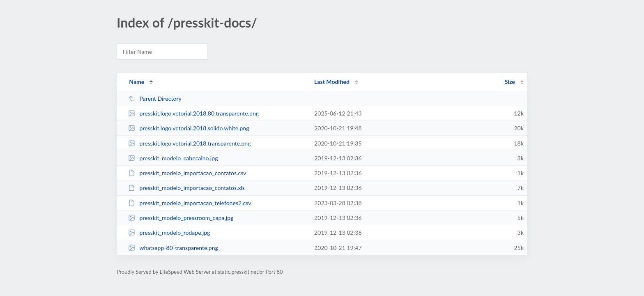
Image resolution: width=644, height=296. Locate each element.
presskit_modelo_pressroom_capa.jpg (181, 218)
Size (510, 82)
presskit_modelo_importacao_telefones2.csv (190, 203)
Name (137, 82)
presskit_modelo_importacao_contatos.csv (187, 173)
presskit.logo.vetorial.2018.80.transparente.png (193, 113)
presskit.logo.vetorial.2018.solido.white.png (189, 128)
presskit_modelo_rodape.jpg (169, 232)
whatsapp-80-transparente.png (173, 248)
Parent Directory (155, 98)
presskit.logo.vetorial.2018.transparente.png (189, 143)
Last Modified (332, 82)
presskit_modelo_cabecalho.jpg (173, 158)
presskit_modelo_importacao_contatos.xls (186, 188)
